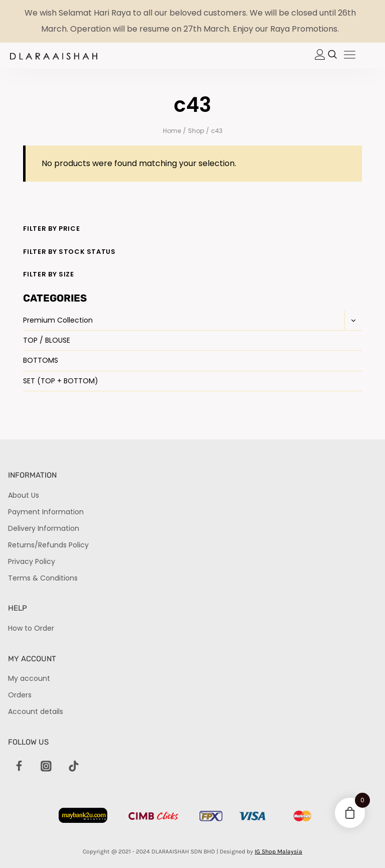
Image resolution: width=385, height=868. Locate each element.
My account (29, 678)
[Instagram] (46, 767)
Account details (36, 711)
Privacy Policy (32, 561)
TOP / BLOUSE (47, 340)
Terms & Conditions (43, 578)
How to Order (31, 628)
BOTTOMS (41, 360)
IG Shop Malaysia (278, 851)
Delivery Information (44, 528)
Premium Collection (58, 320)
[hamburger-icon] (350, 56)
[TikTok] (74, 767)
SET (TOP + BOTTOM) (61, 381)
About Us (24, 495)
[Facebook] (19, 767)
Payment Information (46, 512)
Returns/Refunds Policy (48, 545)
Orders (20, 695)
